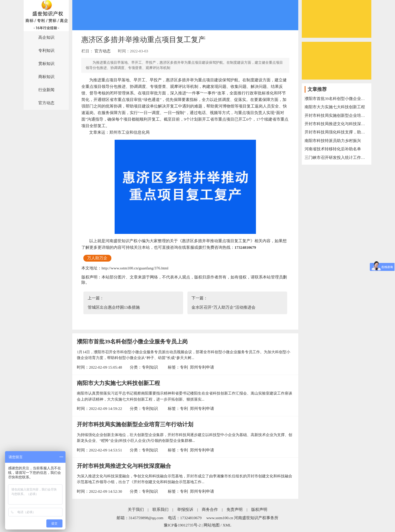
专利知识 (46, 50)
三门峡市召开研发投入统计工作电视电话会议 (337, 157)
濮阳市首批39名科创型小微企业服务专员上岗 (132, 342)
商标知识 (46, 77)
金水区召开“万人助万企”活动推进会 (223, 307)
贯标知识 (46, 64)
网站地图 (212, 525)
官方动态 (46, 103)
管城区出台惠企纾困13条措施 (114, 307)
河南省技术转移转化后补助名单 (333, 149)
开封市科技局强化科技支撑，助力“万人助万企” (337, 132)
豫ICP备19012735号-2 (182, 525)
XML (227, 525)
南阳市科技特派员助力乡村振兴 (333, 141)
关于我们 (136, 509)
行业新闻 (46, 90)
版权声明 (259, 509)
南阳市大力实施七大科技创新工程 (118, 383)
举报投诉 (185, 509)
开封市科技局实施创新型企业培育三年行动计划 (135, 424)
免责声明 (235, 509)
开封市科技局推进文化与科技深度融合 (124, 466)
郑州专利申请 (202, 367)
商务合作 (210, 509)
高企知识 (46, 37)
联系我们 (160, 509)
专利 (184, 367)
